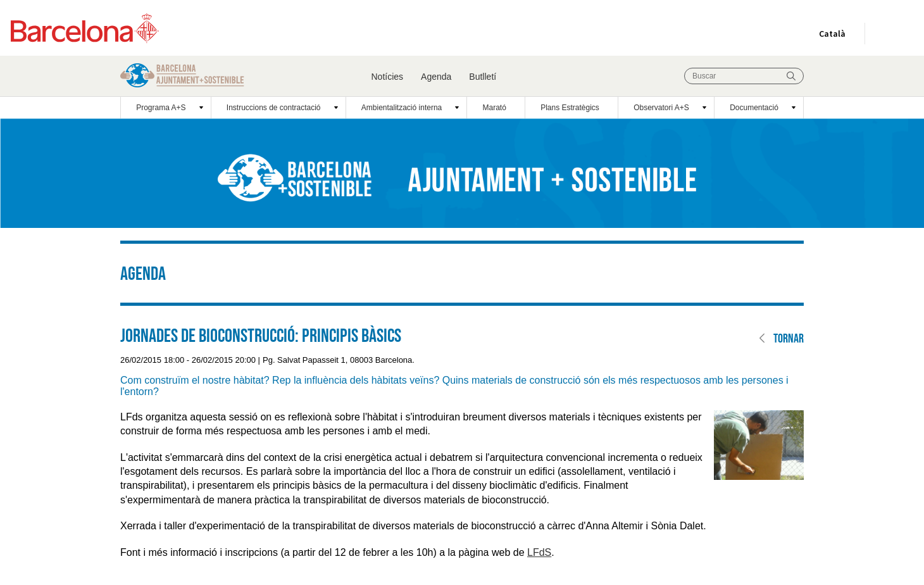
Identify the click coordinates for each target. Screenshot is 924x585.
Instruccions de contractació (274, 108)
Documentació (754, 108)
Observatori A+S (661, 108)
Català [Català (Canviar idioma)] (830, 36)
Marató (495, 108)
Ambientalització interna (402, 108)
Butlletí (483, 77)
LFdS (539, 552)
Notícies (388, 77)
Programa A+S (161, 108)
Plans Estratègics (570, 108)
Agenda (436, 77)
